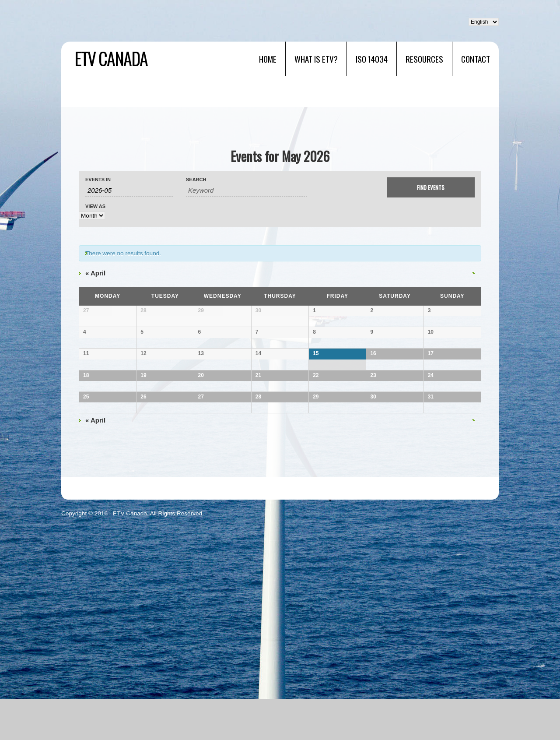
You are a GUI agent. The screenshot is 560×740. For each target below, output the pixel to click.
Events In (98, 180)
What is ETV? (316, 59)
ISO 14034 (372, 59)
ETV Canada (111, 58)
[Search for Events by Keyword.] (247, 190)
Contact (476, 59)
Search (196, 180)
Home (268, 59)
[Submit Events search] (431, 187)
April (95, 273)
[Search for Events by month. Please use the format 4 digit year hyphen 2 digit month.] (129, 190)
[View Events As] (92, 216)
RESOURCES (424, 59)
